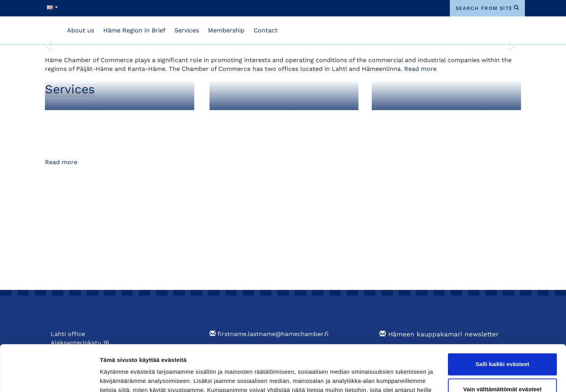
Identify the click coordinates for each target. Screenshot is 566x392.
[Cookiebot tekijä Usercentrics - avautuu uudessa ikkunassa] (49, 377)
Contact (266, 30)
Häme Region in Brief (134, 30)
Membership (226, 30)
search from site (484, 8)
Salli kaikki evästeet (503, 321)
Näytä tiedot (116, 377)
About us (81, 30)
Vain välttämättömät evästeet (502, 346)
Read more (420, 69)
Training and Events (413, 118)
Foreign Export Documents (263, 118)
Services (187, 30)
